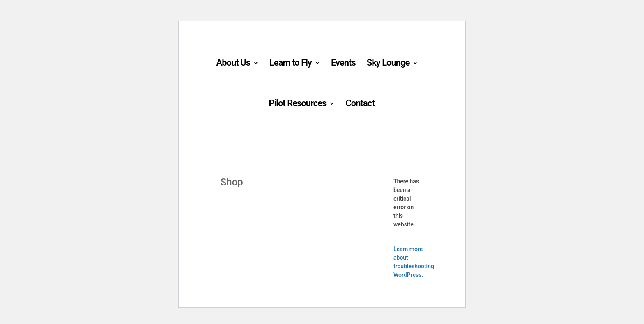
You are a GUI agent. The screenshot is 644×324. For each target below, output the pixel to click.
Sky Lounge (388, 64)
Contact (360, 104)
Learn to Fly (291, 64)
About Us (233, 64)
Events (343, 64)
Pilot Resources (297, 104)
